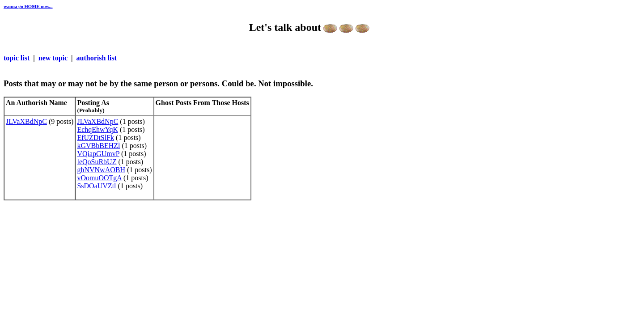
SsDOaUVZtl (96, 186)
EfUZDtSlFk (95, 138)
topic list (17, 58)
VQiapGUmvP (98, 154)
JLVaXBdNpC (26, 121)
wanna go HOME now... (28, 6)
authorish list (97, 58)
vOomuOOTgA (99, 178)
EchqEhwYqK (97, 129)
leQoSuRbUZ (97, 162)
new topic (53, 58)
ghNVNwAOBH (101, 170)
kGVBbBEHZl (98, 146)
